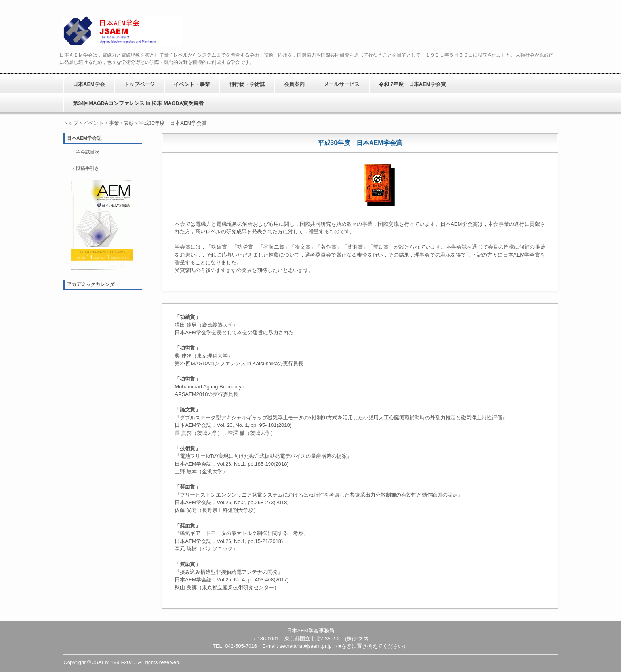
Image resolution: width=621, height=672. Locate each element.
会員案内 (294, 84)
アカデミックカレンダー (93, 284)
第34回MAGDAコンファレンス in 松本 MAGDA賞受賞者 (138, 103)
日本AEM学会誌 (84, 138)
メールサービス (342, 84)
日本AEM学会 (123, 31)
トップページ (139, 84)
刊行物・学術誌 (247, 84)
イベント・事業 (192, 84)
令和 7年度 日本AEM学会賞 (412, 84)
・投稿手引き (85, 168)
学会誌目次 (88, 152)
